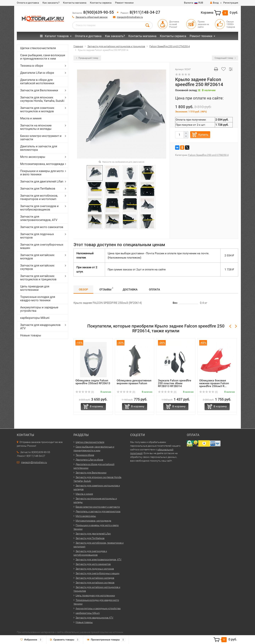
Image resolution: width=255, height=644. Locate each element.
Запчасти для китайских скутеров (37, 267)
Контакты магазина (75, 3)
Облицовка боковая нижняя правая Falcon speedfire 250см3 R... (214, 383)
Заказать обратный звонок (92, 17)
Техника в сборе (32, 66)
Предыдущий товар (87, 58)
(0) (85, 392)
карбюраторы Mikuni (35, 318)
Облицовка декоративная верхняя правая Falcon (134, 382)
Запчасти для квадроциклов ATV (40, 327)
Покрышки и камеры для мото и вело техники (42, 173)
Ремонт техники (124, 3)
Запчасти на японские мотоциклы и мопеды (36, 127)
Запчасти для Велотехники (39, 90)
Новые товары (31, 335)
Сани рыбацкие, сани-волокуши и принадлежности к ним (43, 57)
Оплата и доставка (28, 3)
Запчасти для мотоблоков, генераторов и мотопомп (39, 197)
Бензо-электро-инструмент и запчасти (41, 138)
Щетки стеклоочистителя (38, 48)
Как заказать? (51, 3)
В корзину (96, 406)
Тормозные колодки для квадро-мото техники (38, 299)
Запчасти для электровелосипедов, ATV (39, 218)
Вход (214, 3)
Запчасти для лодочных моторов (37, 236)
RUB (194, 3)
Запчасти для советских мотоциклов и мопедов (37, 109)
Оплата (155, 289)
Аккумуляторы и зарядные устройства (39, 309)
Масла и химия (31, 118)
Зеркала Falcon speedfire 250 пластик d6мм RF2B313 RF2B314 (175, 383)
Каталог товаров (54, 36)
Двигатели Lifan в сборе (37, 73)
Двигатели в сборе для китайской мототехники (37, 81)
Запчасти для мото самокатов (42, 227)
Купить (203, 135)
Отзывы (106, 289)
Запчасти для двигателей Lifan (42, 181)
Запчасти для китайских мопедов (37, 257)
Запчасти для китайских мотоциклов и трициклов (38, 278)
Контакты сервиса (101, 3)
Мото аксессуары (33, 157)
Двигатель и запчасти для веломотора (39, 148)
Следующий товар (225, 58)
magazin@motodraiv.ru (130, 17)
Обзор (83, 289)
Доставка (130, 289)
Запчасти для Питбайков (38, 188)
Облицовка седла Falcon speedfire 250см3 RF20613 (93, 382)
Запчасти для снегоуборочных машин (42, 246)
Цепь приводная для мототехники (35, 288)
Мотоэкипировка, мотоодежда (42, 164)
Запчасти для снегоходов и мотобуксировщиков (39, 208)
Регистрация (231, 3)
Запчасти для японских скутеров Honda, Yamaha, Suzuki (42, 99)
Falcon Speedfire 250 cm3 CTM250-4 (208, 155)
